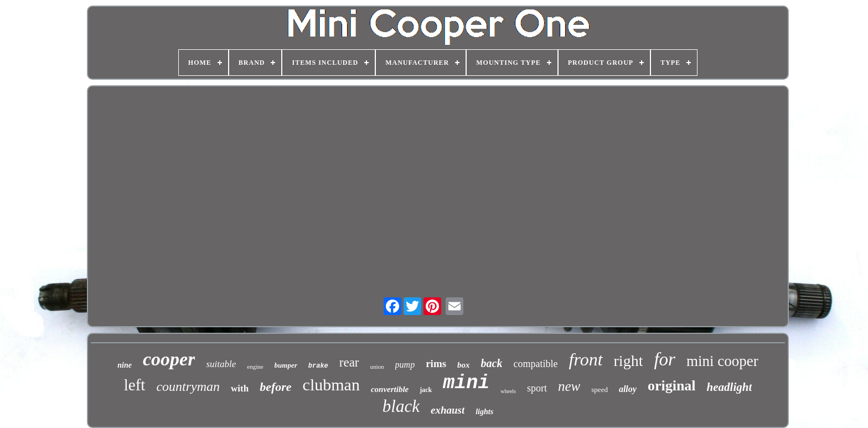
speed (600, 390)
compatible (536, 364)
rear (349, 362)
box (464, 365)
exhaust (448, 410)
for (665, 359)
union (377, 367)
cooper (169, 359)
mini (466, 383)
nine (125, 365)
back (492, 363)
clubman (331, 385)
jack (426, 390)
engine (255, 367)
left (135, 385)
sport (537, 388)
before (275, 387)
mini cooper (722, 361)
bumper (286, 365)
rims (436, 363)
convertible (390, 389)
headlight (730, 387)
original (672, 386)
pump (405, 365)
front (585, 359)
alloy (628, 389)
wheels (508, 391)
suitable (221, 364)
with (240, 388)
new (569, 386)
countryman (188, 386)
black (401, 406)
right (629, 361)
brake (318, 366)
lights (484, 412)
